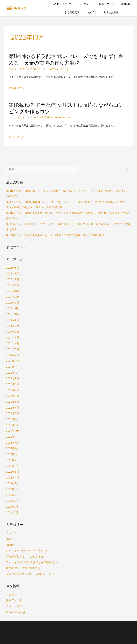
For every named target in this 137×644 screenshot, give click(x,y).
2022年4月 (12, 460)
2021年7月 (12, 493)
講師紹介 (126, 4)
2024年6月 (12, 328)
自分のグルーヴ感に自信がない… (24, 546)
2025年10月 (13, 268)
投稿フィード (14, 577)
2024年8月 (12, 322)
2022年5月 (12, 454)
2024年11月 (12, 311)
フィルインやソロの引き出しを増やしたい (30, 540)
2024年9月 (12, 317)
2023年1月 (12, 410)
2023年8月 (12, 372)
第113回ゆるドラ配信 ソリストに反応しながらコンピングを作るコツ (67, 107)
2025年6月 (12, 278)
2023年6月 (12, 383)
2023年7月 (12, 377)
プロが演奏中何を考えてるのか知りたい (29, 551)
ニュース (11, 513)
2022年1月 (12, 471)
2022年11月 (12, 421)
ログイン (92, 12)
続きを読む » (16, 87)
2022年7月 (12, 443)
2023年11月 (12, 355)
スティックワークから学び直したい (26, 529)
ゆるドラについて (62, 4)
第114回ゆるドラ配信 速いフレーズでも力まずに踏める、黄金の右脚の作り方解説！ (67, 59)
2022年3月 (12, 465)
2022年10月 (13, 427)
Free (9, 518)
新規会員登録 (111, 12)
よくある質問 (72, 12)
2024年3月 (12, 339)
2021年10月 (12, 482)
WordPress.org (15, 588)
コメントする (16, 68)
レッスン (85, 4)
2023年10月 (13, 361)
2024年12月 (13, 306)
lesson (30, 68)
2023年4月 (12, 394)
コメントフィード (16, 583)
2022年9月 (12, 432)
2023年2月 (12, 405)
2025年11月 (12, 262)
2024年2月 (12, 344)
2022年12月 (13, 416)
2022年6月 (12, 449)
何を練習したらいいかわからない (25, 535)
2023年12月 (13, 350)
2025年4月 (12, 290)
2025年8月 (12, 273)
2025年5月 (12, 284)
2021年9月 (12, 487)
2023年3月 (12, 399)
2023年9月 (12, 366)
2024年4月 (13, 333)
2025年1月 (12, 300)
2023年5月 (12, 388)
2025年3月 (12, 295)
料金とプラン (107, 4)
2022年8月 (12, 438)
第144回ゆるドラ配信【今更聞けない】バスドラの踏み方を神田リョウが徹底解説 (52, 230)
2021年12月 (12, 476)
